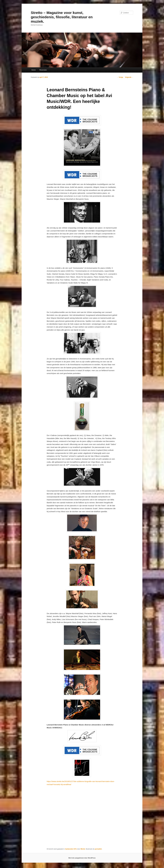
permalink (98, 849)
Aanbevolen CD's (71, 849)
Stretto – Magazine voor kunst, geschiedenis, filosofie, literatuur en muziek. (62, 17)
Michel (83, 849)
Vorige (120, 77)
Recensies (43, 70)
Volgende (129, 77)
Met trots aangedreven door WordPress (82, 858)
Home (34, 70)
